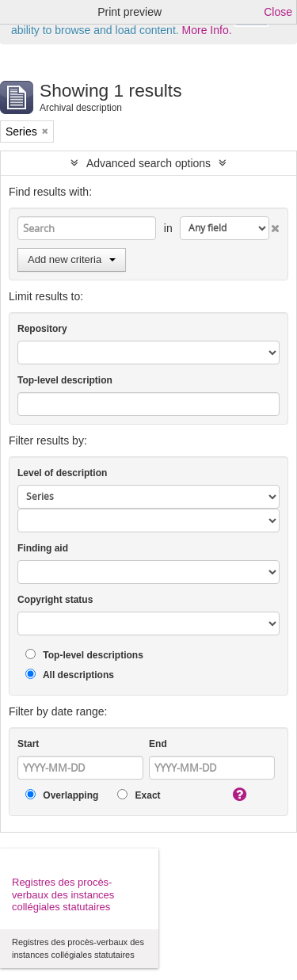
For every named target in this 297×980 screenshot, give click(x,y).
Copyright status (55, 600)
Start (28, 744)
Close (278, 12)
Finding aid (43, 548)
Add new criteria (72, 259)
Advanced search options (148, 163)
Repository (42, 329)
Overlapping (62, 795)
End (158, 744)
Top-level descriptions (84, 655)
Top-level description (65, 380)
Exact (139, 795)
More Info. (207, 30)
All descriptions (70, 675)
